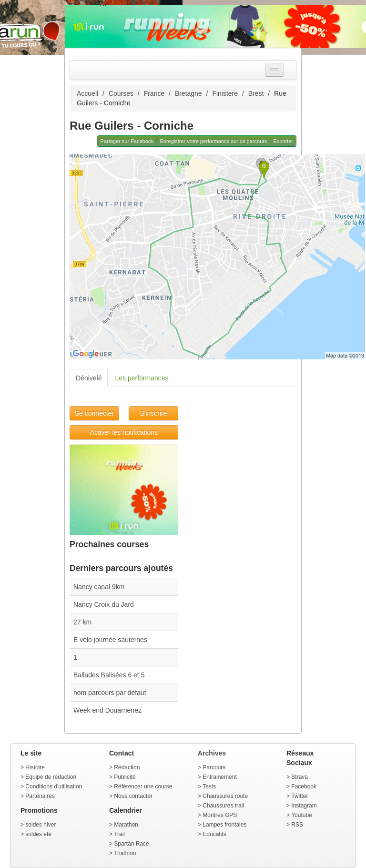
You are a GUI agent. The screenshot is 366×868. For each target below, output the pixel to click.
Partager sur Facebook (127, 141)
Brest (256, 93)
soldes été (38, 834)
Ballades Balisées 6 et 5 (109, 675)
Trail (119, 834)
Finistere (225, 93)
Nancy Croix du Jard (104, 604)
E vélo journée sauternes (110, 640)
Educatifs (214, 834)
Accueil (87, 93)
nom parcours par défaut (110, 693)
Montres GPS (220, 815)
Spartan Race (131, 844)
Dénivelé (89, 378)
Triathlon (125, 853)
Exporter (283, 141)
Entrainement (219, 777)
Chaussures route (225, 796)
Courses (121, 93)
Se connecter (95, 413)
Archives (212, 753)
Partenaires (40, 796)
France (154, 93)
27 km (82, 622)
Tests (209, 786)
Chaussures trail (223, 806)
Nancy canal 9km (99, 587)
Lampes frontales (224, 825)
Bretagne (188, 93)
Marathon (126, 825)
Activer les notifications (124, 432)
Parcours (214, 767)
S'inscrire (153, 413)
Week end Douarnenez (107, 710)
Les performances (142, 378)
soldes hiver (41, 825)
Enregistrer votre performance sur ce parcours (213, 141)
